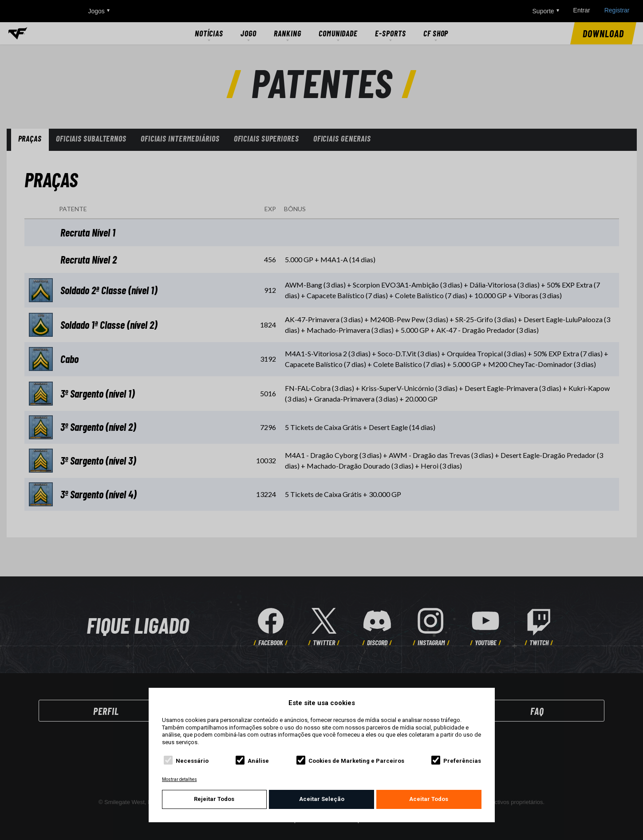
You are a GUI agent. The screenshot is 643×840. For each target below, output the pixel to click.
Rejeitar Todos (214, 799)
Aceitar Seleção (322, 799)
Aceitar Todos (429, 799)
